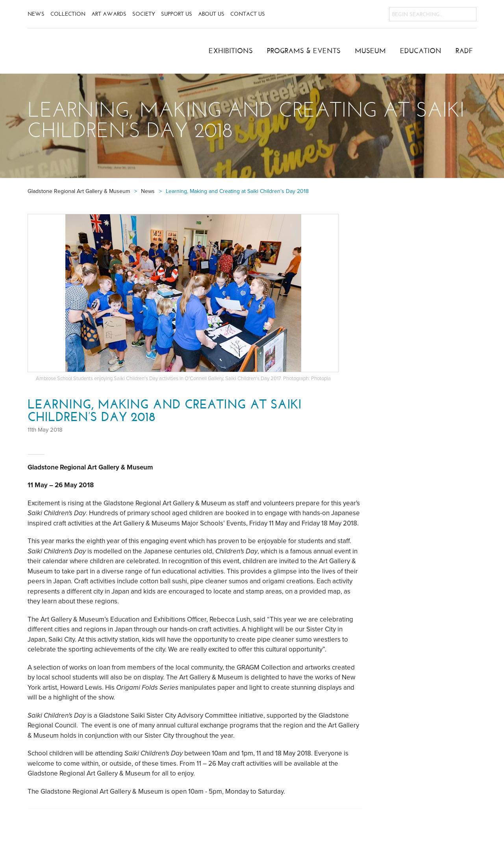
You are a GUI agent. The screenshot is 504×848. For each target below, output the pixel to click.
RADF (464, 51)
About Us (211, 14)
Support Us (177, 14)
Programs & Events (304, 51)
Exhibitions (231, 51)
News (36, 14)
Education (421, 51)
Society (144, 14)
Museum (370, 51)
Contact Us (248, 14)
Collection (68, 14)
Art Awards (109, 14)
